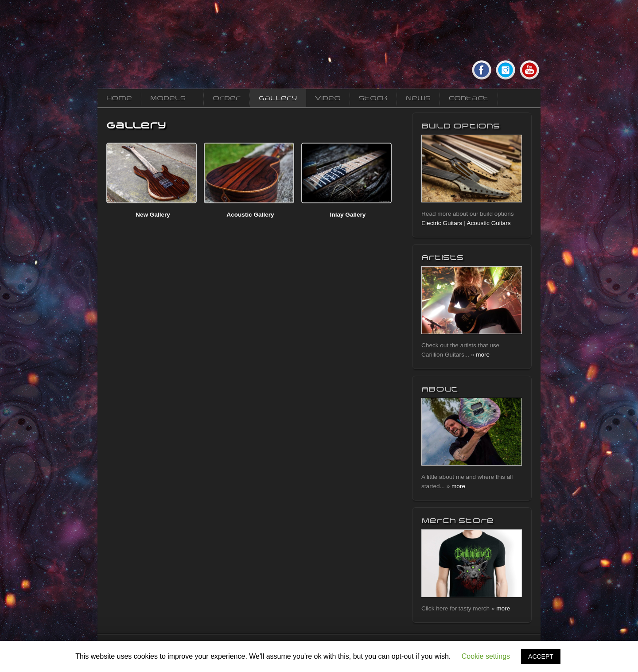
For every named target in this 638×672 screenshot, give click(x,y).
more (483, 355)
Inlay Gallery (348, 215)
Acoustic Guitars (489, 223)
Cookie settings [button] (486, 656)
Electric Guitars (442, 223)
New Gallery (153, 215)
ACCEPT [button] (541, 656)
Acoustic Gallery (250, 215)
